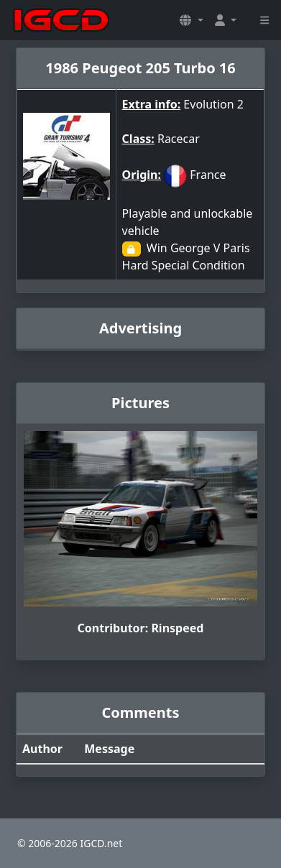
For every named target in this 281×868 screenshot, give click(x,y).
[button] (191, 20)
